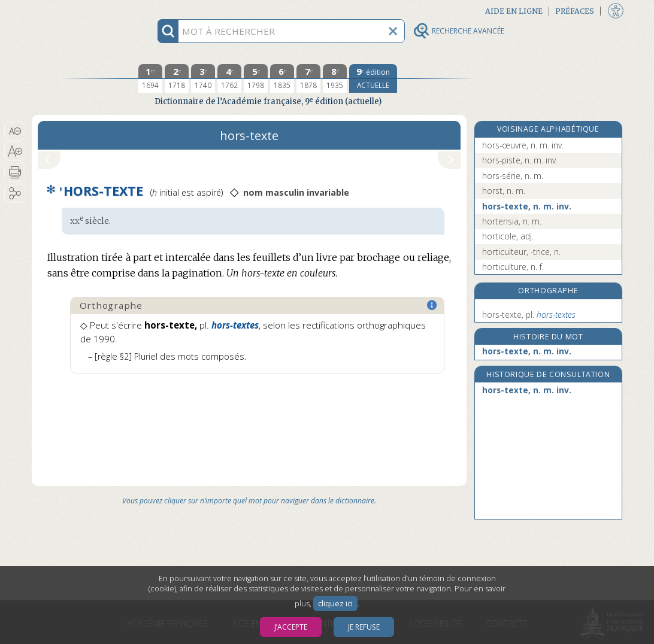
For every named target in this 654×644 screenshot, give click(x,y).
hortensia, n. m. (512, 221)
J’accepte (291, 627)
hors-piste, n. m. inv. (520, 160)
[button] (15, 131)
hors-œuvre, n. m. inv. (523, 145)
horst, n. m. (504, 191)
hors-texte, (529, 315)
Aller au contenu (78, 10)
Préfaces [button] (575, 11)
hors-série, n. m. (513, 176)
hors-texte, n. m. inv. (527, 206)
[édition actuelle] (373, 78)
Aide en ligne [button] (514, 11)
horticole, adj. (508, 236)
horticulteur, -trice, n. (521, 252)
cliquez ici (335, 604)
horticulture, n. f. (513, 267)
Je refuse (364, 627)
